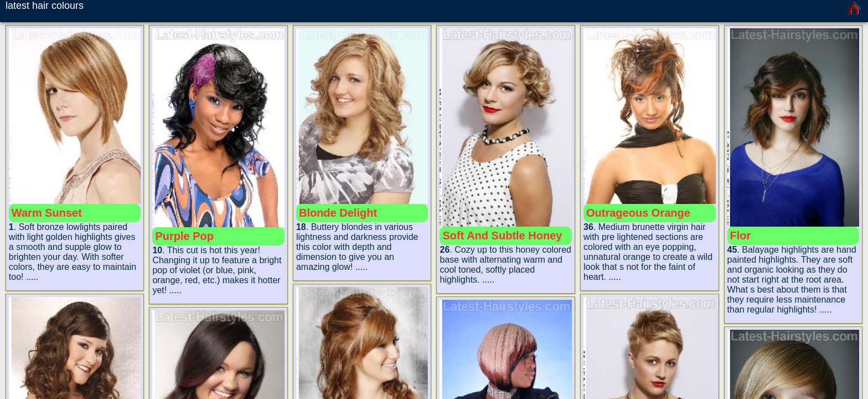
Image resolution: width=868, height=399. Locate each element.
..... (32, 277)
